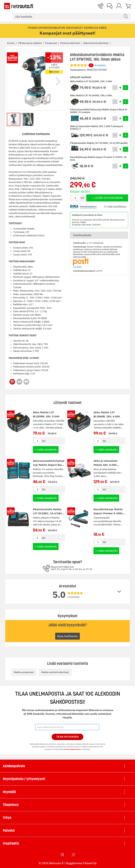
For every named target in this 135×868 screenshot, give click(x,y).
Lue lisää (77, 267)
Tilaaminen (11, 805)
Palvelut (9, 830)
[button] (105, 88)
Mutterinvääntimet (70, 43)
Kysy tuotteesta (67, 636)
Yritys (7, 818)
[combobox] (72, 17)
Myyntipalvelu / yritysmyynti (24, 779)
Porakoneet (51, 43)
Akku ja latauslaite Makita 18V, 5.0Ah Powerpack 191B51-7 (107, 465)
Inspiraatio (11, 843)
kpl (44, 441)
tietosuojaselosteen (73, 749)
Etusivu (11, 43)
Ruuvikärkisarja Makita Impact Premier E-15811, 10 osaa (109, 513)
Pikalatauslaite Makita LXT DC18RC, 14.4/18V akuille (47, 513)
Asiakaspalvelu (14, 766)
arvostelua (97, 65)
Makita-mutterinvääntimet (55, 672)
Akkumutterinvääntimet (96, 43)
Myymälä (9, 792)
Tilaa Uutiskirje (68, 737)
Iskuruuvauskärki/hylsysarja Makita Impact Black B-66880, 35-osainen (49, 465)
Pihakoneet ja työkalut (30, 43)
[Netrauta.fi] (19, 6)
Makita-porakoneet (24, 672)
